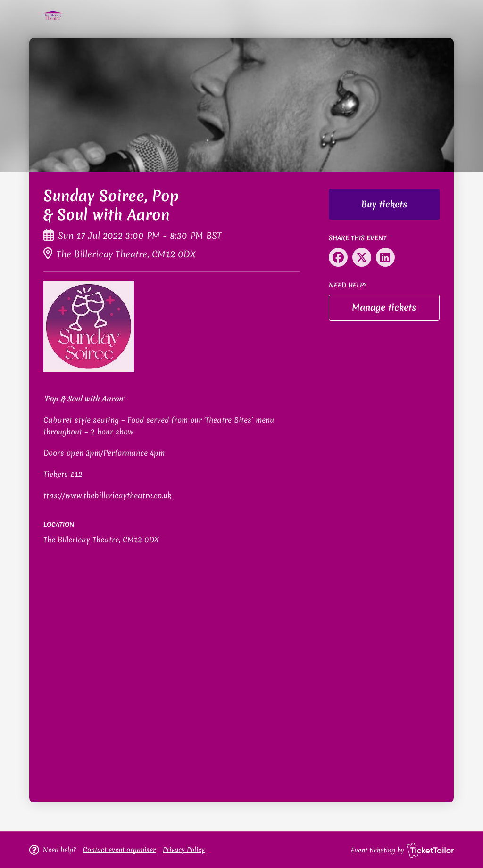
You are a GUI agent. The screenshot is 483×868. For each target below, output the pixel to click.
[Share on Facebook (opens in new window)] (338, 257)
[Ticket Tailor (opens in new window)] (430, 850)
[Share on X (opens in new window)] (362, 257)
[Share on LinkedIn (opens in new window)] (385, 257)
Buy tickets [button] (384, 204)
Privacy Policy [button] (184, 850)
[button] (119, 850)
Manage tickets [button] (384, 307)
